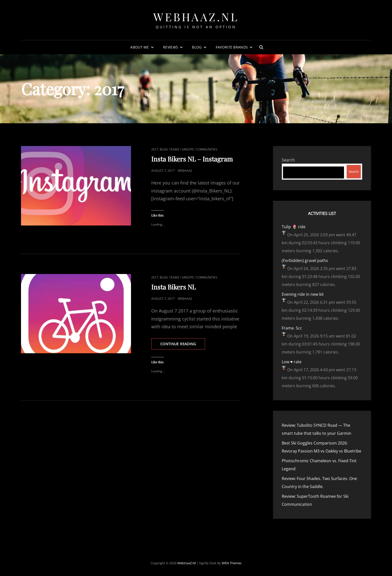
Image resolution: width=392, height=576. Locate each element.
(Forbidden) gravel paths (305, 260)
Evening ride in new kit (303, 294)
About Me (139, 47)
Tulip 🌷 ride (294, 227)
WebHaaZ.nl (196, 17)
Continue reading (183, 345)
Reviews (170, 47)
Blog (197, 47)
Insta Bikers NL (173, 287)
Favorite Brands (232, 47)
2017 (155, 149)
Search (288, 160)
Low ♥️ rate (292, 362)
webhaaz (185, 171)
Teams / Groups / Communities (193, 149)
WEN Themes (232, 563)
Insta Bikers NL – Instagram (192, 159)
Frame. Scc (292, 328)
